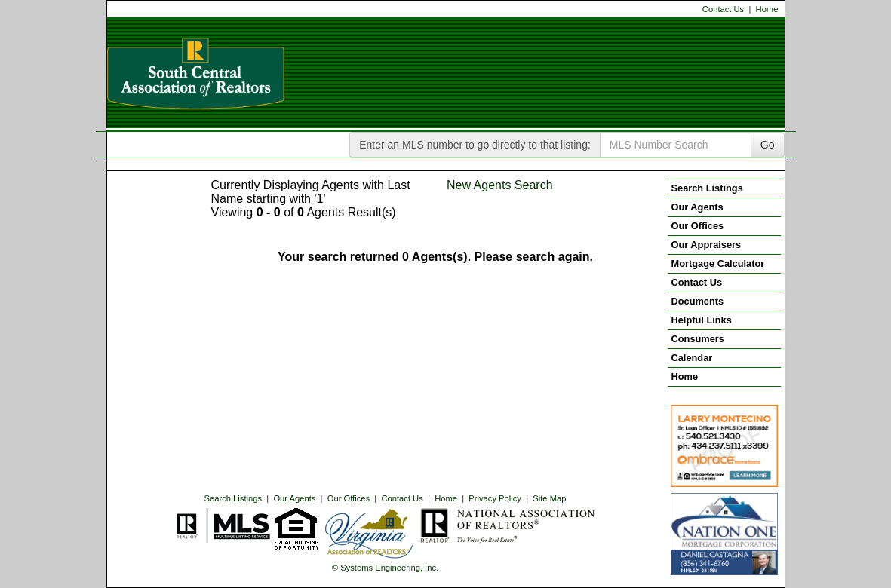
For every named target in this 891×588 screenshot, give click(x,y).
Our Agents (294, 498)
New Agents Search (500, 185)
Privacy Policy (495, 498)
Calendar (692, 358)
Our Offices (349, 498)
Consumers (698, 339)
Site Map (549, 498)
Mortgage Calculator (718, 263)
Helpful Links (702, 320)
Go (768, 145)
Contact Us (723, 9)
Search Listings (234, 498)
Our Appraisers (707, 245)
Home (767, 9)
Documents (698, 301)
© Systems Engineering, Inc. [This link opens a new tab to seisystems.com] (385, 568)
